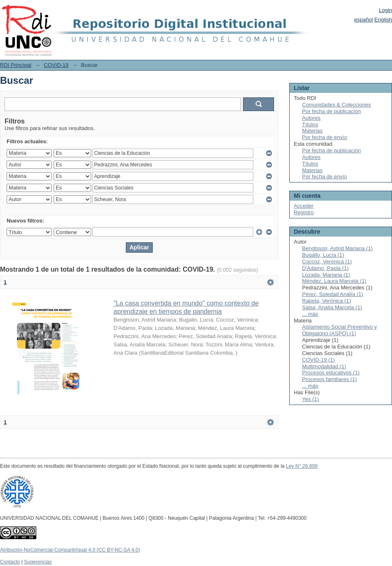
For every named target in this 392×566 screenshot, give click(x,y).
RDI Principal (16, 65)
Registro (304, 212)
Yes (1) (311, 399)
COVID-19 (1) (318, 360)
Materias (312, 131)
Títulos (310, 124)
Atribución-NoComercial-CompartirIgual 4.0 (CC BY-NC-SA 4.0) (70, 550)
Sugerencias (38, 562)
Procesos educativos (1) (331, 373)
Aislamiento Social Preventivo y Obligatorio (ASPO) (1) (339, 330)
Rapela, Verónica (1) (327, 301)
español (364, 20)
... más (310, 314)
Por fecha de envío (325, 137)
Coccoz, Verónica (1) (327, 262)
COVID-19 (56, 65)
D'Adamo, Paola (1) (325, 268)
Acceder (304, 206)
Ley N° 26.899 (302, 466)
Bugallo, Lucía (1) (323, 255)
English (383, 20)
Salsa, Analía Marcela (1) (332, 307)
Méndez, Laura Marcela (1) (334, 281)
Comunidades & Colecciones (337, 105)
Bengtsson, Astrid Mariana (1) (337, 248)
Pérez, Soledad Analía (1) (333, 294)
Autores (311, 118)
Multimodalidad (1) (324, 366)
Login (385, 10)
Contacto (10, 562)
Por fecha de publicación (331, 111)
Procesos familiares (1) (329, 379)
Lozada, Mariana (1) (326, 275)
